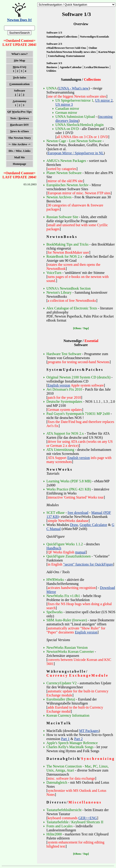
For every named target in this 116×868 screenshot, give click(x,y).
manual (80, 552)
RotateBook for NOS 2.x (65, 256)
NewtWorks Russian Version (67, 648)
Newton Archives (59, 197)
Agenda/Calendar (71, 67)
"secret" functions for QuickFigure (88, 564)
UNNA (51, 88)
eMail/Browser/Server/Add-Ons (66, 48)
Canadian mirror (67, 108)
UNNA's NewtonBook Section (68, 288)
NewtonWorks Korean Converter (70, 652)
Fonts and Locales (59, 826)
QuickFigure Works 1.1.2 (65, 544)
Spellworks (54, 612)
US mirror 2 (104, 100)
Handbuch (54, 548)
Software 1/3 (54, 32)
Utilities (51, 71)
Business (52, 67)
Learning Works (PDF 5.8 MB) (69, 481)
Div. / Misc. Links (19, 151)
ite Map (20, 60)
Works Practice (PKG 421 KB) (69, 489)
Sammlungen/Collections (62, 37)
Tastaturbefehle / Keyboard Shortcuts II (75, 822)
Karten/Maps (107, 52)
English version (59, 385)
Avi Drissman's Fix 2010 (64, 389)
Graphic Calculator (93, 525)
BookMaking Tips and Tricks (67, 244)
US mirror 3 (64, 104)
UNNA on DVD (67, 129)
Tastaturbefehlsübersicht (64, 810)
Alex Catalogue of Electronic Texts (72, 308)
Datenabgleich (57, 782)
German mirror (66, 113)
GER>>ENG (88, 818)
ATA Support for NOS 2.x (65, 433)
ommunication (20, 84)
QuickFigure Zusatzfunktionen (68, 556)
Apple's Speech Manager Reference (72, 743)
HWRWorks (55, 580)
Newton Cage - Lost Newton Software (74, 141)
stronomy (20, 101)
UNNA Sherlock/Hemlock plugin (79, 125)
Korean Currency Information (68, 715)
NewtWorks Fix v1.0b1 (63, 596)
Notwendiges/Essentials (95, 37)
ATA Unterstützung (60, 450)
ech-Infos (19, 77)
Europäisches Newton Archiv (67, 185)
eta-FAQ (20, 67)
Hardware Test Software (64, 354)
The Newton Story (19, 138)
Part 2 (78, 739)
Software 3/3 (54, 63)
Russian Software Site (62, 217)
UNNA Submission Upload (75, 117)
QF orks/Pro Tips (20, 112)
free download (78, 513)
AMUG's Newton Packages (66, 161)
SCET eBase (55, 513)
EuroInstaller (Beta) (61, 699)
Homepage (19, 164)
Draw (74, 525)
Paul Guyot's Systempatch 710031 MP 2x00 (78, 414)
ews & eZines (19, 131)
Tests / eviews (19, 118)
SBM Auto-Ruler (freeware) (67, 620)
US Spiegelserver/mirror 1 (74, 100)
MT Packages (89, 731)
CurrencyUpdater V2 (61, 683)
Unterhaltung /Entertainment (67, 56)
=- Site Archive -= (19, 144)
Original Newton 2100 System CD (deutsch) (78, 377)
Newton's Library (59, 292)
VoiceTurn (54, 273)
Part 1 (65, 739)
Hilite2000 (54, 834)
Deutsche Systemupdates (64, 402)
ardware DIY (20, 125)
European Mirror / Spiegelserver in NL (76, 153)
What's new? (20, 54)
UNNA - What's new (74, 88)
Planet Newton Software (64, 173)
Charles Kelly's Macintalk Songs (70, 747)
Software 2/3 (54, 44)
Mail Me (19, 157)
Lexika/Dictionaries (97, 67)
